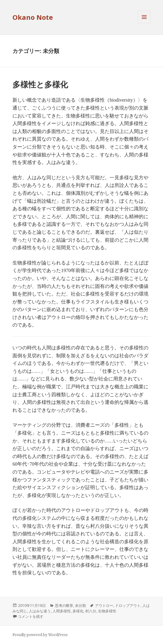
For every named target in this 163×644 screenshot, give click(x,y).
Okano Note (33, 17)
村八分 (91, 611)
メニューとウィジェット (144, 23)
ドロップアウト (128, 605)
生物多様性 (107, 611)
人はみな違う (40, 611)
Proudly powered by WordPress (40, 635)
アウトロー (104, 605)
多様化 (78, 611)
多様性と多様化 (40, 84)
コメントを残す (31, 616)
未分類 (80, 605)
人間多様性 (62, 611)
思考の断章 (64, 605)
